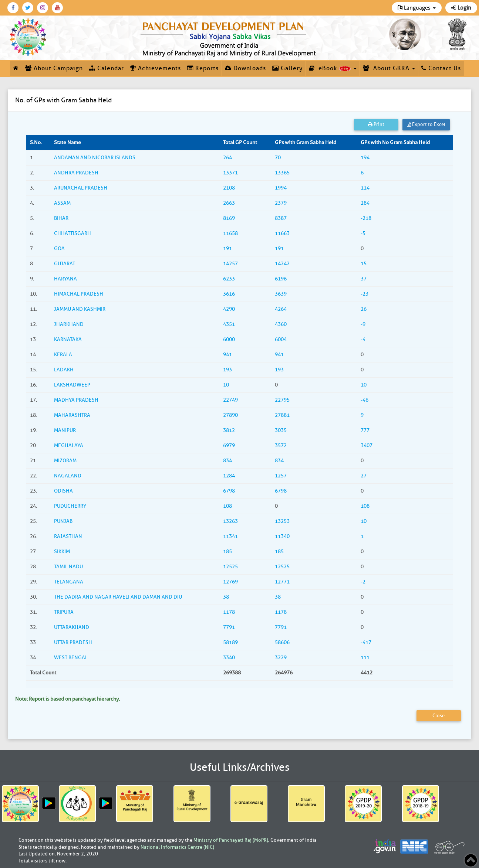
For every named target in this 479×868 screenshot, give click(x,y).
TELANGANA (69, 582)
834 (227, 461)
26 (364, 309)
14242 (282, 264)
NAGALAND (68, 476)
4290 (229, 309)
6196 (281, 279)
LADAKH (64, 370)
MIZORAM (65, 461)
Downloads (245, 68)
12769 (230, 582)
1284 (229, 476)
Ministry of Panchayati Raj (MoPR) (231, 840)
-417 (366, 642)
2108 (229, 188)
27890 (230, 415)
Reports (203, 68)
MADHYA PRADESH (76, 400)
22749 (230, 400)
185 (227, 552)
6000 (229, 339)
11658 (230, 233)
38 (226, 597)
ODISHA (63, 491)
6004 (281, 339)
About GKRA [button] (389, 68)
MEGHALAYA (69, 445)
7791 (229, 627)
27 (364, 476)
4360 (281, 324)
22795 (282, 400)
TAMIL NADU (68, 567)
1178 (229, 612)
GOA (59, 249)
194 (365, 158)
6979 (229, 445)
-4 (363, 339)
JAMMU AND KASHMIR (80, 309)
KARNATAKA (68, 339)
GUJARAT (65, 264)
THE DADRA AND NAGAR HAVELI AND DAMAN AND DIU (118, 597)
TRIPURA (64, 612)
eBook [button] (333, 68)
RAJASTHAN (68, 536)
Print (376, 124)
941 (227, 355)
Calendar (107, 68)
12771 (282, 582)
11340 (282, 536)
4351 (229, 324)
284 (365, 203)
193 (227, 370)
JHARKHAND (69, 324)
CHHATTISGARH (72, 233)
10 (226, 385)
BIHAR (61, 218)
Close (438, 716)
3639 (281, 294)
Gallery (287, 68)
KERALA (63, 355)
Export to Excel (426, 124)
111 (365, 658)
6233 (229, 279)
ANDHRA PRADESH (76, 173)
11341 (230, 536)
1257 (281, 476)
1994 (281, 188)
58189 (230, 642)
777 (365, 430)
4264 (281, 309)
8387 (281, 218)
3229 (281, 658)
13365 (282, 173)
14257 (230, 264)
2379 (281, 203)
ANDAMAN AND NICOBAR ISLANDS (95, 158)
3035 (281, 430)
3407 (367, 445)
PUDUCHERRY (70, 506)
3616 (229, 294)
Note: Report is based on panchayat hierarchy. (68, 699)
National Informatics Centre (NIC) (177, 847)
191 (227, 249)
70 (278, 158)
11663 (282, 233)
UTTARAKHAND (72, 627)
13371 (230, 173)
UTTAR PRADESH (73, 642)
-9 (363, 324)
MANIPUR (65, 430)
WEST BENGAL (71, 658)
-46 (365, 400)
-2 (363, 582)
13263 (230, 521)
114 (365, 188)
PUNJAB (63, 521)
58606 (282, 642)
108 (227, 506)
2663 (229, 203)
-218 (366, 218)
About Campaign (54, 68)
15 (364, 264)
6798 (229, 491)
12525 (230, 567)
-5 (363, 233)
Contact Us (441, 68)
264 (227, 158)
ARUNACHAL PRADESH (81, 188)
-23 (365, 294)
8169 (229, 218)
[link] (230, 38)
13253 (282, 521)
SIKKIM (62, 552)
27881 (282, 415)
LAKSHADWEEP (72, 385)
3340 (229, 658)
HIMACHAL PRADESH (79, 294)
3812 (229, 430)
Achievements (156, 68)
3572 (281, 445)
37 (364, 279)
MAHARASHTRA (72, 415)
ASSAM (62, 203)
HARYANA (65, 279)
